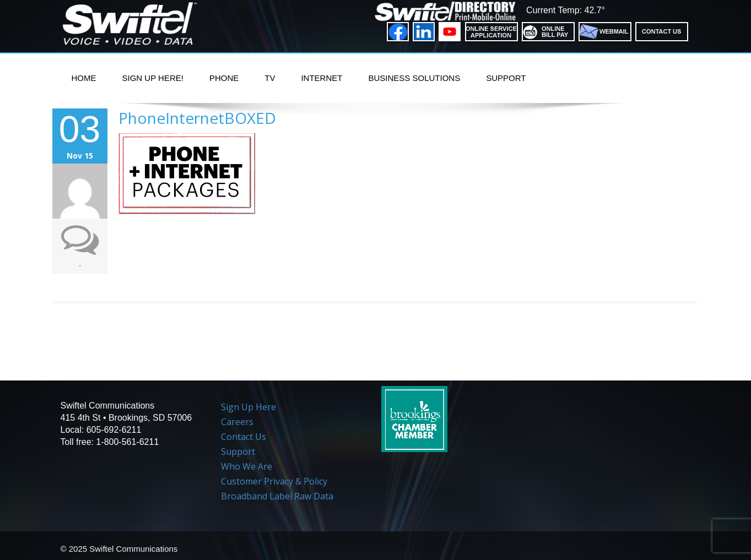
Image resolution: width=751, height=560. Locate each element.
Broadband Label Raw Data (277, 496)
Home (84, 78)
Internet (322, 78)
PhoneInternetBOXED (197, 118)
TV (270, 78)
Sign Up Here (248, 407)
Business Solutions (414, 78)
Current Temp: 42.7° (566, 10)
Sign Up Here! (153, 78)
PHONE (224, 78)
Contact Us (244, 437)
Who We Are (247, 466)
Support (506, 78)
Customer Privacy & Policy (274, 481)
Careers (237, 422)
